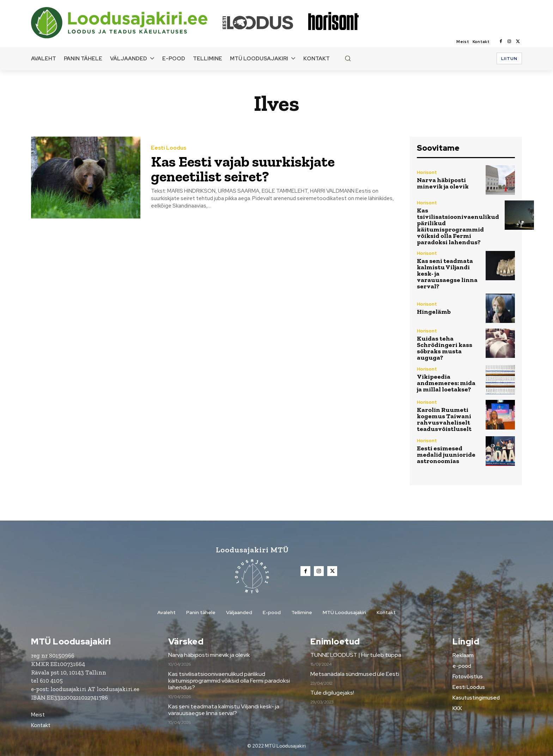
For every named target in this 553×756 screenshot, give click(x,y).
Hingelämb (434, 312)
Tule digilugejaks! (332, 693)
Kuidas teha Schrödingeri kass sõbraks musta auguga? (445, 348)
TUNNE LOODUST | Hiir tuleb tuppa (356, 655)
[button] (348, 58)
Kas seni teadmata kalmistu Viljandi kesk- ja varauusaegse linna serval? (224, 710)
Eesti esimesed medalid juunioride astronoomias (446, 455)
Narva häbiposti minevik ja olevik (443, 183)
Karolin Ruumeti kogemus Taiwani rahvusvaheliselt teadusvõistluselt (444, 419)
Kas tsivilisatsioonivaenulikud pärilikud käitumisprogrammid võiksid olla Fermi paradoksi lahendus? (458, 226)
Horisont (427, 172)
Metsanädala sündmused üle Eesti (355, 674)
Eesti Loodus (169, 148)
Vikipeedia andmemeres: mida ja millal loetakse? (446, 383)
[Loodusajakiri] (126, 23)
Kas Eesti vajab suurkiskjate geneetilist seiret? (243, 169)
